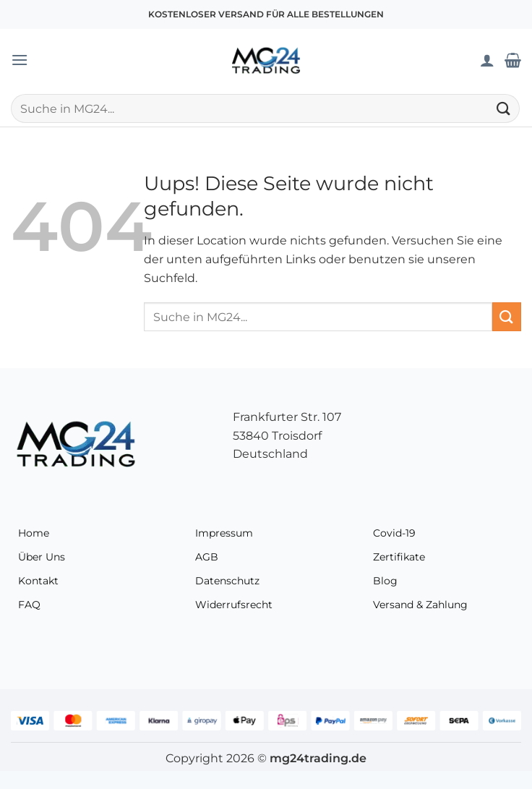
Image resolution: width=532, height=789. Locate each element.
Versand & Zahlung (420, 605)
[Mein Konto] (487, 60)
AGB (207, 557)
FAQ (29, 605)
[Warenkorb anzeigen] (513, 60)
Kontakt (38, 581)
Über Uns (42, 557)
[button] (20, 60)
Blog (385, 581)
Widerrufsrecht (234, 605)
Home (34, 533)
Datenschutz (227, 581)
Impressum (224, 533)
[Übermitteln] (504, 108)
